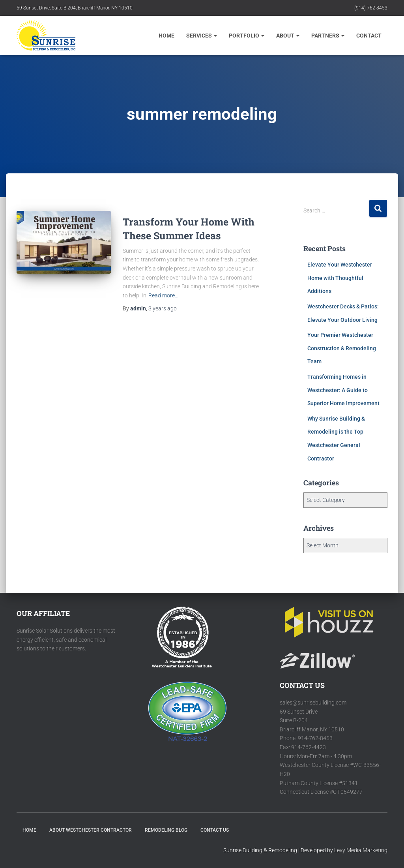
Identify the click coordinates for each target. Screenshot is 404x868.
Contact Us (215, 830)
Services (202, 36)
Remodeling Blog (166, 830)
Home (166, 36)
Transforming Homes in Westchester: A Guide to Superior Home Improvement (343, 390)
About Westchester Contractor (91, 830)
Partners (328, 36)
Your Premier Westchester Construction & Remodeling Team (342, 348)
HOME (29, 830)
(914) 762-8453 (371, 8)
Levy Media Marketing (361, 850)
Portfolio (247, 36)
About (288, 36)
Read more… (163, 295)
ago (163, 308)
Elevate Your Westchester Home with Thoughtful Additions (340, 278)
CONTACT (369, 36)
